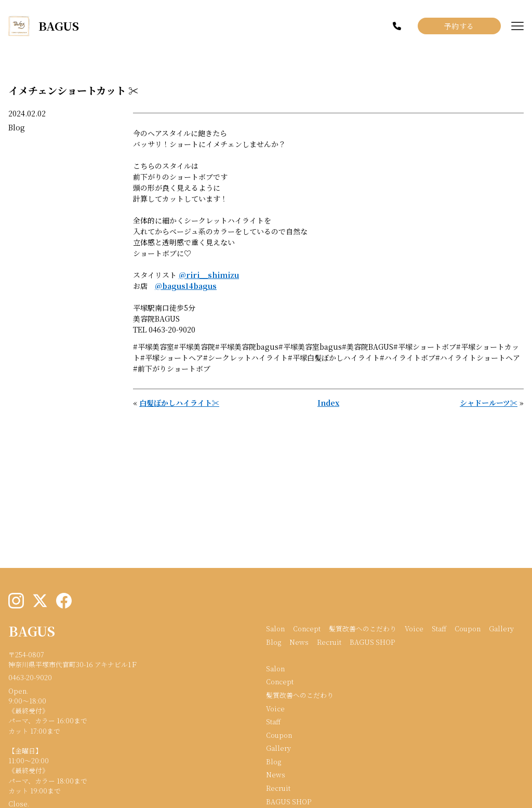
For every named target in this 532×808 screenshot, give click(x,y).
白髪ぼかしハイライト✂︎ (179, 403)
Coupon (468, 628)
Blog (17, 127)
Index (328, 403)
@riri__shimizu (209, 275)
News (299, 642)
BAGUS (32, 631)
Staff (439, 628)
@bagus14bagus (186, 286)
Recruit (329, 642)
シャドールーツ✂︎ (489, 403)
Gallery (501, 628)
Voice (414, 628)
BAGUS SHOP (372, 642)
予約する (459, 26)
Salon (275, 628)
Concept (307, 628)
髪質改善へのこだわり (363, 628)
